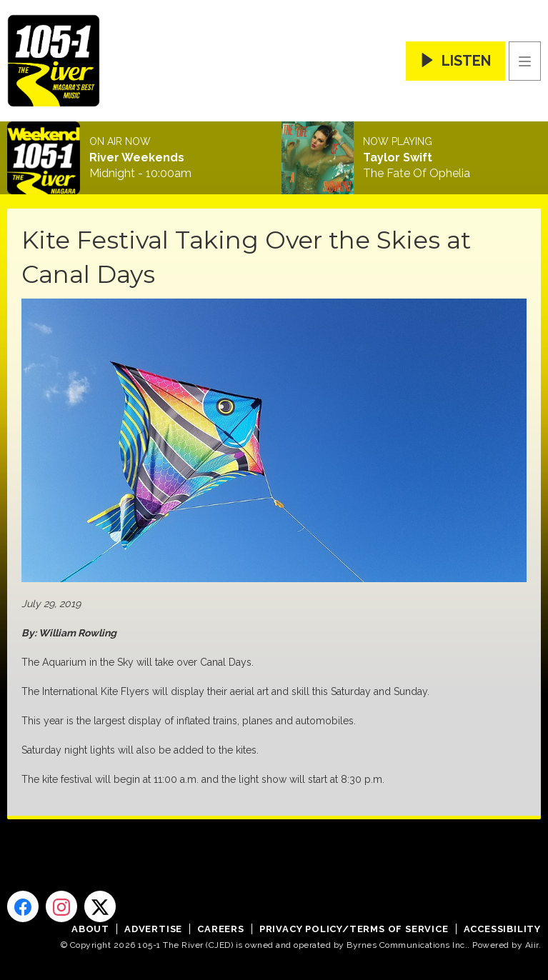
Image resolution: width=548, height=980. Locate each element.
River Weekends (137, 158)
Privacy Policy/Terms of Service (354, 929)
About (90, 929)
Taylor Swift (398, 158)
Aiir (532, 945)
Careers (221, 929)
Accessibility (502, 929)
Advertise (153, 929)
